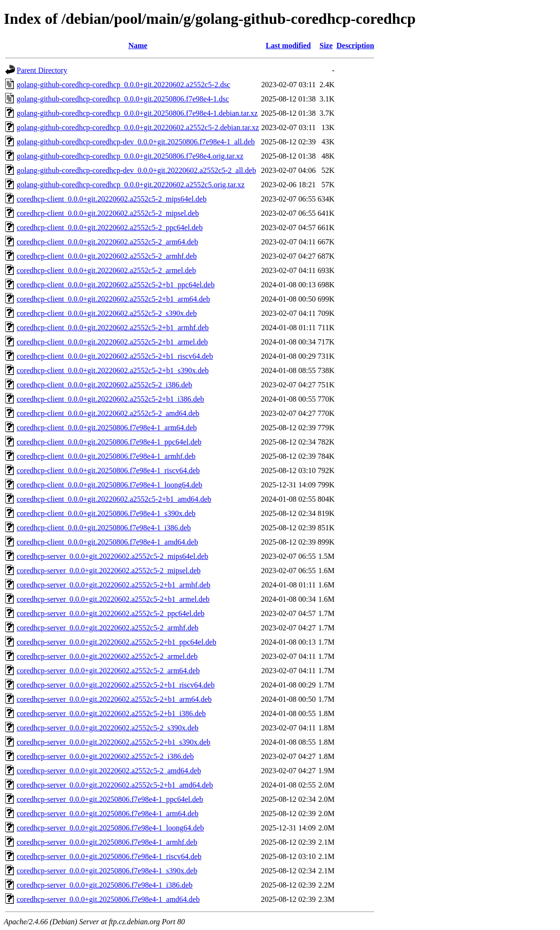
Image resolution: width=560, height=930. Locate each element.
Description (355, 45)
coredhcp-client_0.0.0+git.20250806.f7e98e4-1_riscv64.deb (108, 470)
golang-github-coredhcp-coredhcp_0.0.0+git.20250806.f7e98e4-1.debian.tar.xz (137, 113)
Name (138, 45)
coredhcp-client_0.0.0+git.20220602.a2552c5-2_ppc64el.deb (110, 227)
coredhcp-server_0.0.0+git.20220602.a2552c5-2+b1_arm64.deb (114, 699)
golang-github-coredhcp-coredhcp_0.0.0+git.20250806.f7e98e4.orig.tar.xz (130, 156)
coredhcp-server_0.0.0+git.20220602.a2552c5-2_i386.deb (105, 756)
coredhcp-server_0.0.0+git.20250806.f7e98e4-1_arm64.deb (108, 814)
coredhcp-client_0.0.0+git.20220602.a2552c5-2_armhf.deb (107, 256)
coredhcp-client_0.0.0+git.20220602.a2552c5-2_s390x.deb (107, 313)
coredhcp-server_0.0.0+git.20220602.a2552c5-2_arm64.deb (108, 671)
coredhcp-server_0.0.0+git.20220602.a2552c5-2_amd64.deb (109, 771)
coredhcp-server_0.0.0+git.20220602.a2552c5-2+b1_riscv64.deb (116, 685)
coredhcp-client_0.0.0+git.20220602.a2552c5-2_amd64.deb (108, 413)
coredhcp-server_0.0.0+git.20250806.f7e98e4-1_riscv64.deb (109, 856)
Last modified (288, 45)
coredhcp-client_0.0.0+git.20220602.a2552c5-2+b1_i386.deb (110, 399)
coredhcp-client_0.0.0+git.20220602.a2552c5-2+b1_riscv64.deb (115, 356)
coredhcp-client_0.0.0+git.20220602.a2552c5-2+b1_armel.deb (112, 342)
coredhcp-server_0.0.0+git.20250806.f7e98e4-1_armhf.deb (107, 842)
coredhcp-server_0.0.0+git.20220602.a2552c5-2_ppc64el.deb (110, 613)
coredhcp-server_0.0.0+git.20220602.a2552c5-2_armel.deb (107, 656)
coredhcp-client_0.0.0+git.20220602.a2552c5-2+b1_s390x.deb (113, 370)
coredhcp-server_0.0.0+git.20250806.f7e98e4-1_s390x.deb (107, 871)
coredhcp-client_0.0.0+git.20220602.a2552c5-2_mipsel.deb (108, 213)
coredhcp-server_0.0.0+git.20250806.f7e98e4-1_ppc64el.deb (110, 799)
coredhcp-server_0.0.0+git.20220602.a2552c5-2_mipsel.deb (109, 571)
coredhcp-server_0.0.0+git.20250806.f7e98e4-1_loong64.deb (110, 828)
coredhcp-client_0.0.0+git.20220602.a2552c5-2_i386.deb (105, 385)
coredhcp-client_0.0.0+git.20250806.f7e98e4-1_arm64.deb (107, 428)
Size (326, 45)
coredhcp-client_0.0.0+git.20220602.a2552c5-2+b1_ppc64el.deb (116, 285)
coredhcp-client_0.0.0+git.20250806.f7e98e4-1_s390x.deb (106, 513)
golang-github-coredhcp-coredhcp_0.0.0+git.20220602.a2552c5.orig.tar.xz (131, 185)
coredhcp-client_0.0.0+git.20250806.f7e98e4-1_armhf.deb (106, 456)
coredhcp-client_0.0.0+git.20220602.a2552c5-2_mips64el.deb (112, 199)
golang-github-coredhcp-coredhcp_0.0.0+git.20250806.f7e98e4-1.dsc (123, 99)
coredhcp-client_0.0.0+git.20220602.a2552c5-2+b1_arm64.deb (113, 299)
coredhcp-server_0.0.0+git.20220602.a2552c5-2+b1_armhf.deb (114, 585)
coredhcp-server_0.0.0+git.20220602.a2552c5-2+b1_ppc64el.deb (116, 642)
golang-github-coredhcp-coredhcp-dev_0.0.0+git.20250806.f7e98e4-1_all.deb (136, 142)
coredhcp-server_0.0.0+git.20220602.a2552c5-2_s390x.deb (108, 728)
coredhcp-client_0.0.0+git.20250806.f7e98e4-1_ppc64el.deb (109, 442)
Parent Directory (42, 70)
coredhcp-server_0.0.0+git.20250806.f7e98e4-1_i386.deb (105, 885)
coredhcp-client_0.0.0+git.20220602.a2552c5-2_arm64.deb (107, 242)
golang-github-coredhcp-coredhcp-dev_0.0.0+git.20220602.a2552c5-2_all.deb (136, 170)
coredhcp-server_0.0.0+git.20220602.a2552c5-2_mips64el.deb (112, 556)
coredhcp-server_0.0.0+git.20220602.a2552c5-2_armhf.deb (108, 628)
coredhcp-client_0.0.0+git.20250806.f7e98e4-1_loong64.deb (110, 485)
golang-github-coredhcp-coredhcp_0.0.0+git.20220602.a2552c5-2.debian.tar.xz (138, 127)
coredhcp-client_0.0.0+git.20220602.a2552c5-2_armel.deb (106, 270)
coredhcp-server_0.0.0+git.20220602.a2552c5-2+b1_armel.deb (113, 599)
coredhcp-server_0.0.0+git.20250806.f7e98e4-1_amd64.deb (108, 899)
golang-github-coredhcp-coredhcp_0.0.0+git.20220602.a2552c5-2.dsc (123, 85)
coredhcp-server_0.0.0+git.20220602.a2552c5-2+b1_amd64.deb (115, 785)
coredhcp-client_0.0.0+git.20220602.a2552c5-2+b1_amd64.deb (114, 499)
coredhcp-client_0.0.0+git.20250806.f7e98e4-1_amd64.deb (107, 542)
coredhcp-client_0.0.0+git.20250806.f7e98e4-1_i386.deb (104, 528)
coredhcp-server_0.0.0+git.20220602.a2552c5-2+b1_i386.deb (111, 713)
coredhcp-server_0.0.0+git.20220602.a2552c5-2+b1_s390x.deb (114, 742)
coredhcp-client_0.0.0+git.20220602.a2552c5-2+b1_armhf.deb (113, 328)
